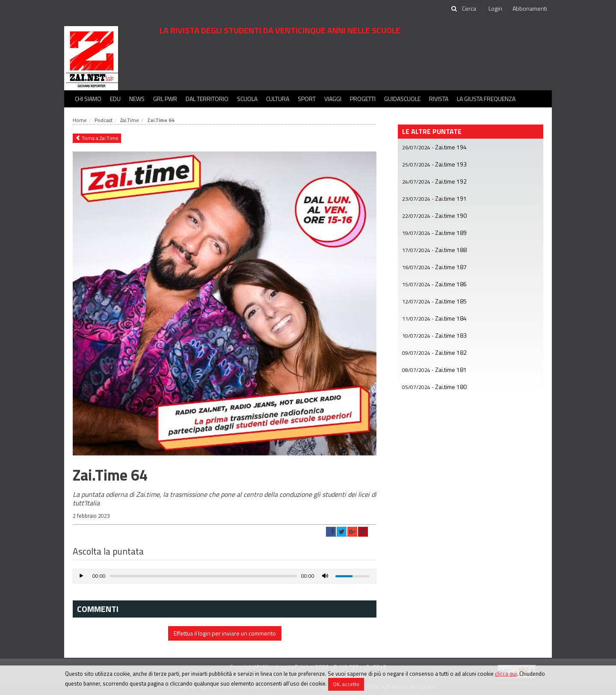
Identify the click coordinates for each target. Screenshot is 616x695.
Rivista (439, 99)
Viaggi (333, 99)
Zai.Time (130, 120)
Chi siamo (88, 99)
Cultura (278, 99)
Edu (115, 99)
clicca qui (506, 674)
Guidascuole (402, 99)
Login (495, 8)
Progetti (363, 99)
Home (80, 120)
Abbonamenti (530, 8)
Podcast (104, 120)
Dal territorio (207, 99)
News (137, 99)
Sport (307, 99)
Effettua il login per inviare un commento (225, 633)
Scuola (247, 99)
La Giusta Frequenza (486, 99)
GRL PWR (165, 99)
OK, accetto (346, 684)
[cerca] (470, 9)
